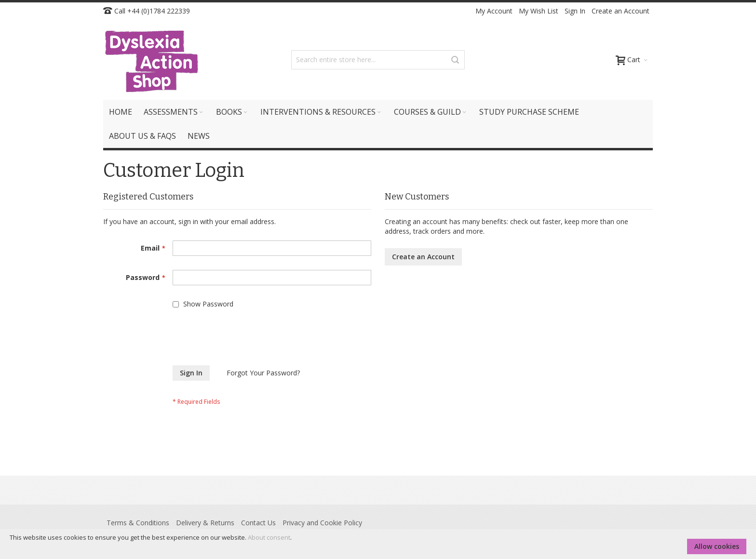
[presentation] (176, 342)
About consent (269, 537)
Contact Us (258, 523)
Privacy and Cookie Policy (322, 523)
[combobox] (378, 60)
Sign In (575, 11)
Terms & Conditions (138, 523)
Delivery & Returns (205, 523)
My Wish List (539, 11)
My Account (494, 11)
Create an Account (621, 11)
